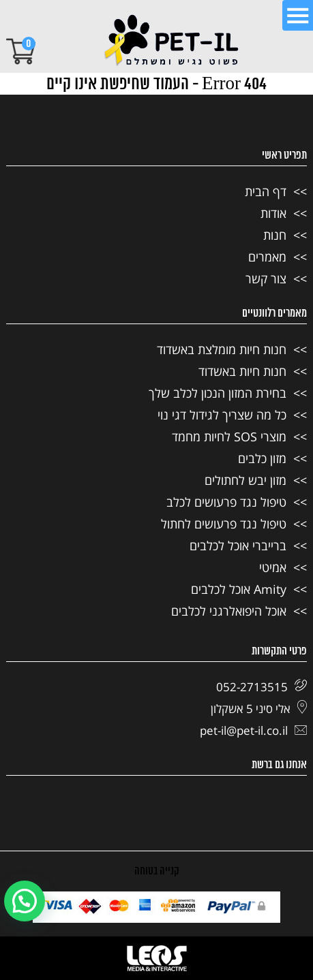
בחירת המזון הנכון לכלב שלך (218, 393)
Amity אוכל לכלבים (239, 589)
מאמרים (267, 257)
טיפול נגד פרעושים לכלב (226, 502)
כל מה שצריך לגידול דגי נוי (222, 415)
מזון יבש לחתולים (245, 480)
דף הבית (266, 191)
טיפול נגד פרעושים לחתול (224, 524)
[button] (25, 901)
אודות (273, 213)
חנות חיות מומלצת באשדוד (222, 349)
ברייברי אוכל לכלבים (238, 546)
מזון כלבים (262, 458)
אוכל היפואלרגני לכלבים (229, 611)
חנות (275, 235)
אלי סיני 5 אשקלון (259, 709)
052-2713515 (262, 687)
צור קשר (266, 279)
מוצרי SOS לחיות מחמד (229, 437)
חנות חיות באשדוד (242, 371)
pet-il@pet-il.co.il (253, 730)
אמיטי (273, 567)
